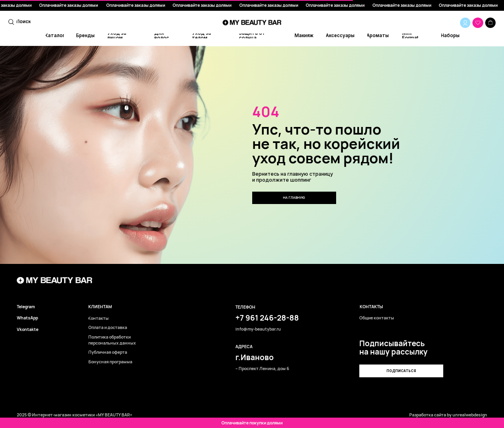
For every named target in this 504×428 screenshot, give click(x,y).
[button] (401, 371)
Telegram (26, 307)
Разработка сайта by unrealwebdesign (448, 415)
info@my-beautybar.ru (258, 329)
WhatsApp (27, 318)
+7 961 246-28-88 (267, 318)
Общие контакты (377, 318)
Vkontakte (28, 330)
